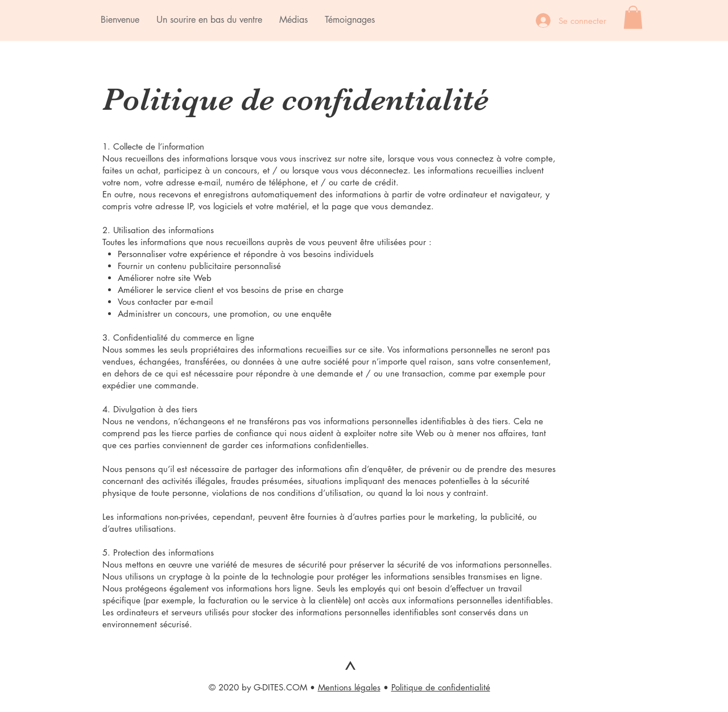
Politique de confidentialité (441, 687)
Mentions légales (349, 687)
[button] (633, 17)
